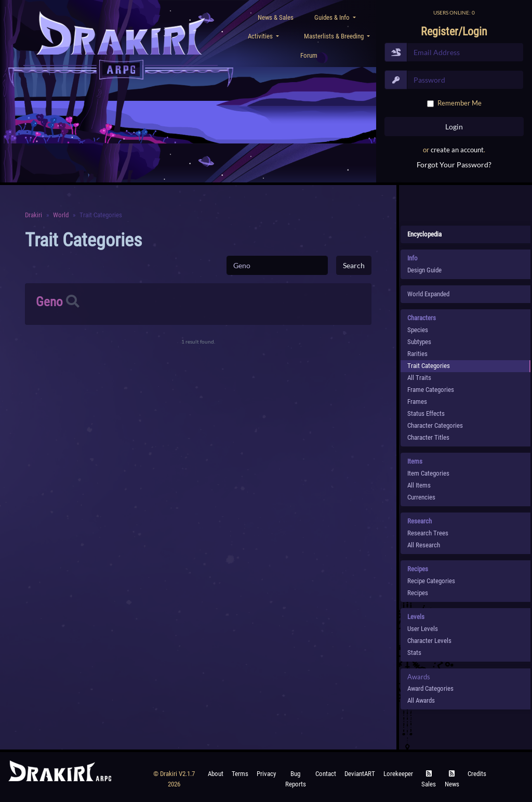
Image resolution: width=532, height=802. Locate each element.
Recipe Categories (431, 581)
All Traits (419, 378)
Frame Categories (431, 390)
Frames (417, 402)
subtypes (419, 342)
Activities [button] (261, 36)
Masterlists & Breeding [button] (335, 36)
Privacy (266, 774)
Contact (326, 774)
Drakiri (34, 215)
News (452, 779)
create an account (457, 150)
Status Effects (426, 413)
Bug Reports (296, 779)
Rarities (417, 354)
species (418, 330)
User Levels (423, 629)
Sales (429, 779)
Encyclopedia (424, 234)
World (61, 215)
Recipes (418, 593)
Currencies (421, 497)
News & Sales (276, 17)
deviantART (360, 774)
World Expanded (428, 294)
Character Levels (429, 641)
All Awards (421, 700)
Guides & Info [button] (333, 17)
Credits (477, 774)
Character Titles (428, 437)
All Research (424, 545)
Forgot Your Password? (454, 165)
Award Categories (430, 688)
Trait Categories (429, 366)
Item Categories (428, 473)
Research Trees (428, 533)
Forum (309, 55)
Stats (414, 653)
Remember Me (460, 103)
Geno (49, 302)
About (216, 774)
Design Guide (424, 270)
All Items (419, 485)
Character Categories (435, 425)
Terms (240, 774)
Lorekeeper (398, 774)
